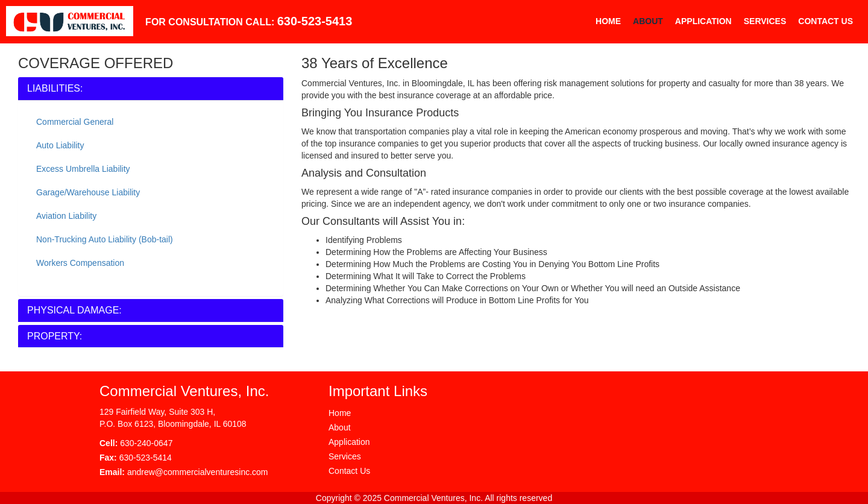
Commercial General (75, 122)
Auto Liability (60, 145)
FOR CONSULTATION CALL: (249, 21)
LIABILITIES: (55, 88)
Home (608, 21)
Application (703, 21)
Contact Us (826, 21)
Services (765, 21)
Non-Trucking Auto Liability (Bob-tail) (105, 239)
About (648, 21)
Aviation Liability (66, 216)
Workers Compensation (80, 263)
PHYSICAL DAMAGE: (74, 310)
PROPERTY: (55, 336)
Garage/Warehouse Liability (88, 192)
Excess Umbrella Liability (83, 169)
